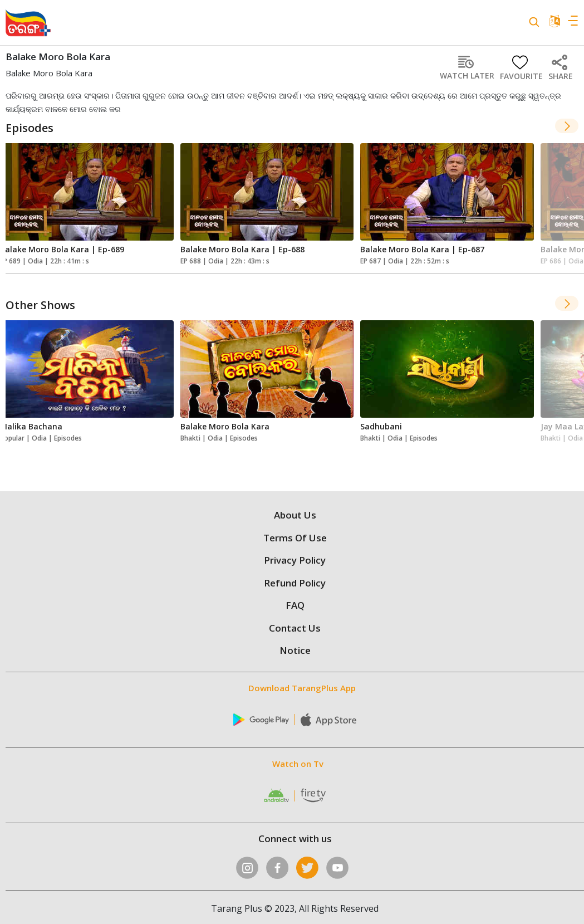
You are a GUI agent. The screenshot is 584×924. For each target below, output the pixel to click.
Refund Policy (295, 583)
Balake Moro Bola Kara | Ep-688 (242, 249)
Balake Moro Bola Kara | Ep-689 (62, 249)
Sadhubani (381, 426)
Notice (295, 650)
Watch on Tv (298, 764)
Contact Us (295, 628)
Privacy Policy (295, 560)
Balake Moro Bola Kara (225, 426)
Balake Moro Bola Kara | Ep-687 (422, 249)
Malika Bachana (31, 426)
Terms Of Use (295, 538)
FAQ (295, 605)
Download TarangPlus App (302, 688)
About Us (295, 515)
